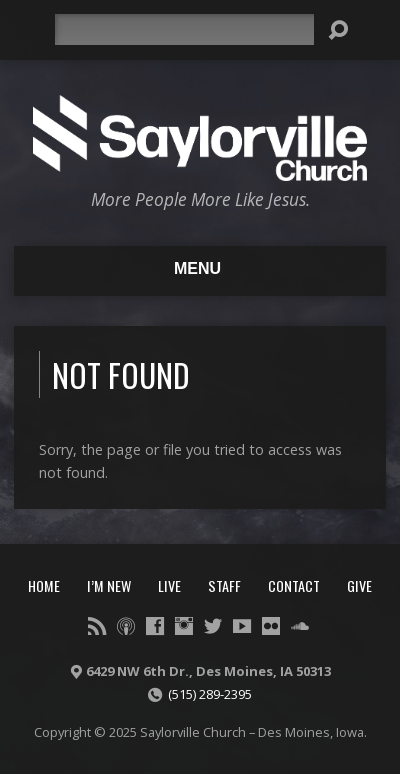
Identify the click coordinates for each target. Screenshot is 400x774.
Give (359, 585)
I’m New (109, 585)
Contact (294, 585)
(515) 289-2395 (210, 694)
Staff (224, 585)
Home (44, 585)
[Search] (184, 29)
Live (169, 585)
